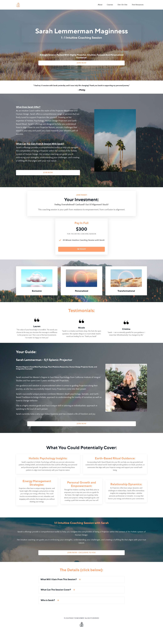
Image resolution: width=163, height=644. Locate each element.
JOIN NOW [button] (82, 65)
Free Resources (139, 5)
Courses (109, 5)
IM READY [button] (81, 259)
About (98, 5)
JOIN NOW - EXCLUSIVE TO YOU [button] (82, 566)
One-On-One (122, 5)
